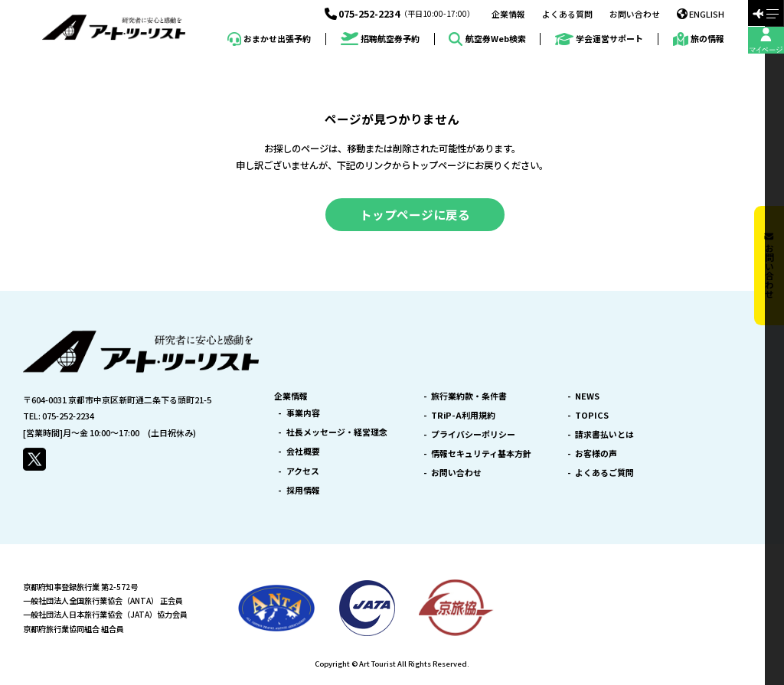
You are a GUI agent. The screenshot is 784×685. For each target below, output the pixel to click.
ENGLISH (701, 14)
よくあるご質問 (604, 473)
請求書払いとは (604, 434)
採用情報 (303, 490)
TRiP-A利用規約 (463, 415)
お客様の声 (596, 453)
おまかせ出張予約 (269, 39)
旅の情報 (699, 39)
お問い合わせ (635, 14)
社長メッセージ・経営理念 (337, 432)
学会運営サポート (599, 39)
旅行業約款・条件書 (469, 396)
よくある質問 (567, 14)
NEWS (587, 396)
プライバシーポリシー (473, 434)
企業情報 (508, 14)
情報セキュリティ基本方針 (481, 453)
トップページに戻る (415, 214)
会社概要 (303, 451)
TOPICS (592, 415)
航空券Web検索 (487, 39)
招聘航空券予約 (380, 39)
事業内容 (303, 413)
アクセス (303, 471)
